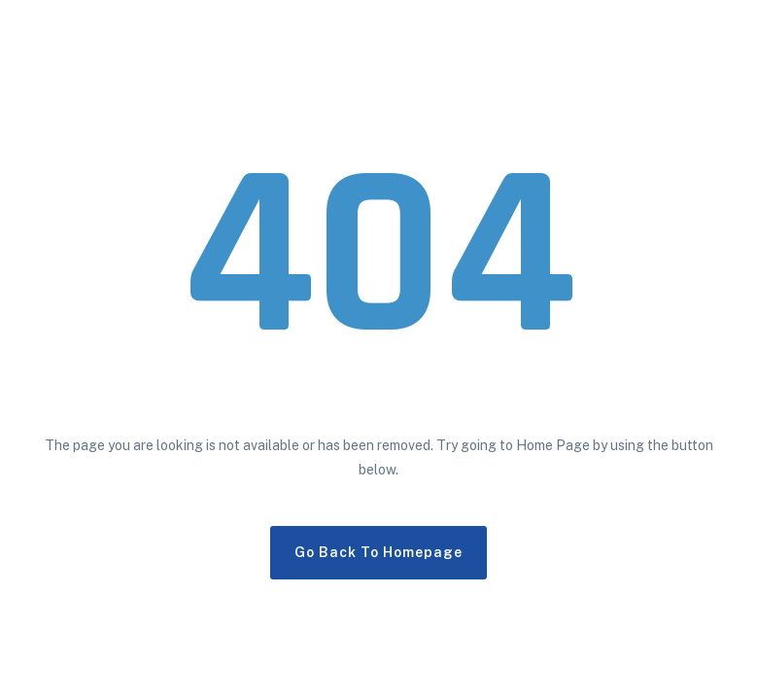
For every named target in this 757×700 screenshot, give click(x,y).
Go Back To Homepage (378, 552)
